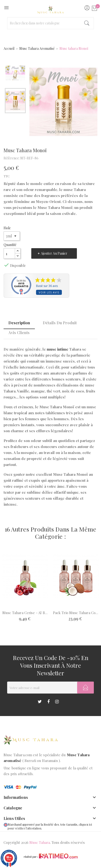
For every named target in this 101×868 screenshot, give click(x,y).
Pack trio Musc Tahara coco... (76, 613)
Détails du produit (60, 323)
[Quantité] (9, 253)
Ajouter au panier (54, 253)
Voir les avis (49, 292)
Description (19, 323)
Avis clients (19, 333)
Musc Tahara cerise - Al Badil (25, 613)
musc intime (58, 349)
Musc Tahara (40, 842)
